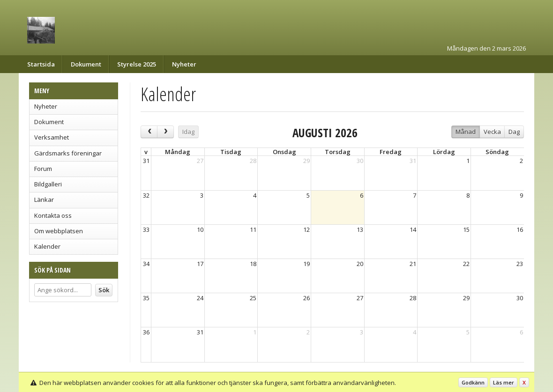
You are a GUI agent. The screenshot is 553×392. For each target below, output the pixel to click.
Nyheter (184, 64)
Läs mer (504, 382)
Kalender (47, 246)
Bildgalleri (48, 184)
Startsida (41, 64)
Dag (514, 132)
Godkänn (473, 382)
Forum (43, 169)
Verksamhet (52, 137)
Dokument (86, 64)
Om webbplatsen (59, 231)
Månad (466, 132)
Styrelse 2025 (137, 64)
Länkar (44, 200)
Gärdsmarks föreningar (68, 153)
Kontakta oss (53, 215)
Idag (188, 132)
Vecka (492, 132)
